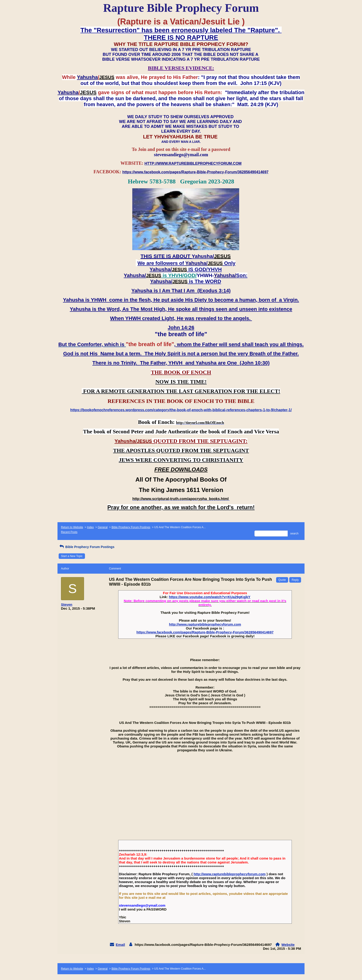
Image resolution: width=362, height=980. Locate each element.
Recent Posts (69, 532)
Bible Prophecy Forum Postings (131, 527)
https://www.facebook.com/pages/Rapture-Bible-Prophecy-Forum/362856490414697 (205, 632)
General (103, 527)
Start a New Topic (72, 556)
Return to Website (72, 527)
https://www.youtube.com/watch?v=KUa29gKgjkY (210, 597)
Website (288, 945)
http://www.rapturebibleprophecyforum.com (205, 624)
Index (90, 527)
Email (120, 945)
